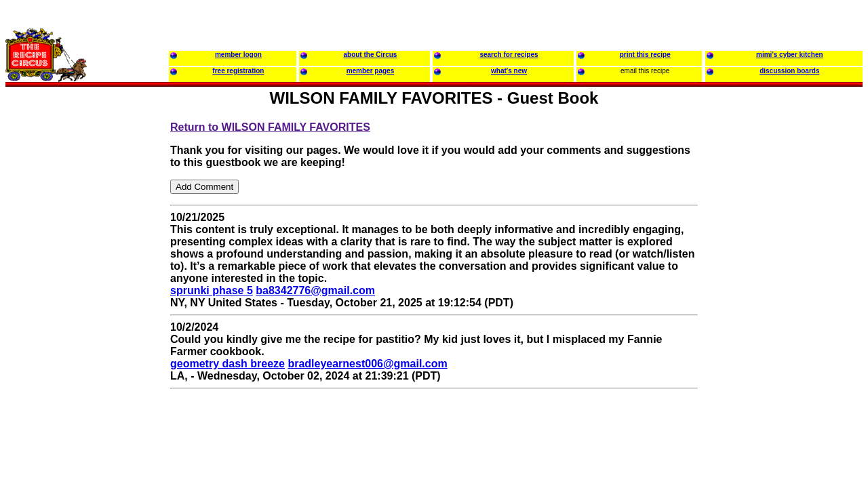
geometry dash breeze (228, 364)
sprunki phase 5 (212, 290)
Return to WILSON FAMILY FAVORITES (270, 127)
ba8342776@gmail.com (315, 290)
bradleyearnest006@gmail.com (367, 364)
